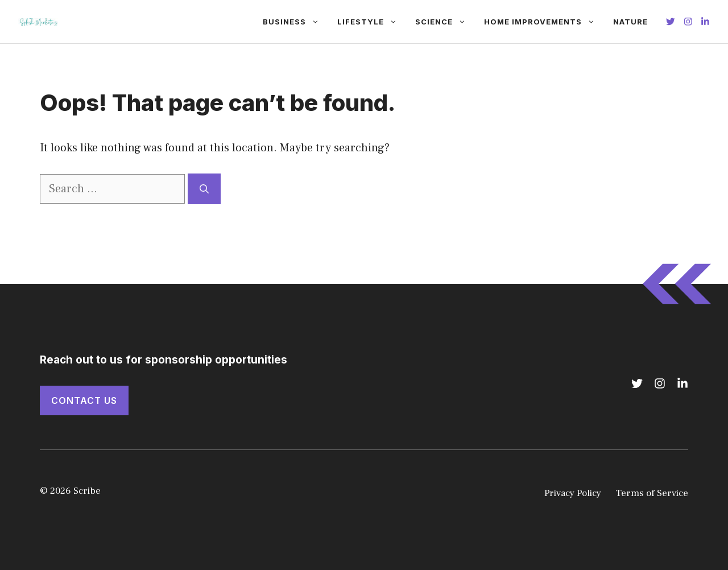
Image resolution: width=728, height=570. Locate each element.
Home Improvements (544, 22)
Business (295, 22)
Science (445, 22)
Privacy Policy (573, 493)
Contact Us (84, 400)
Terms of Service (652, 493)
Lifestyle (372, 22)
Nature (630, 22)
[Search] (204, 189)
